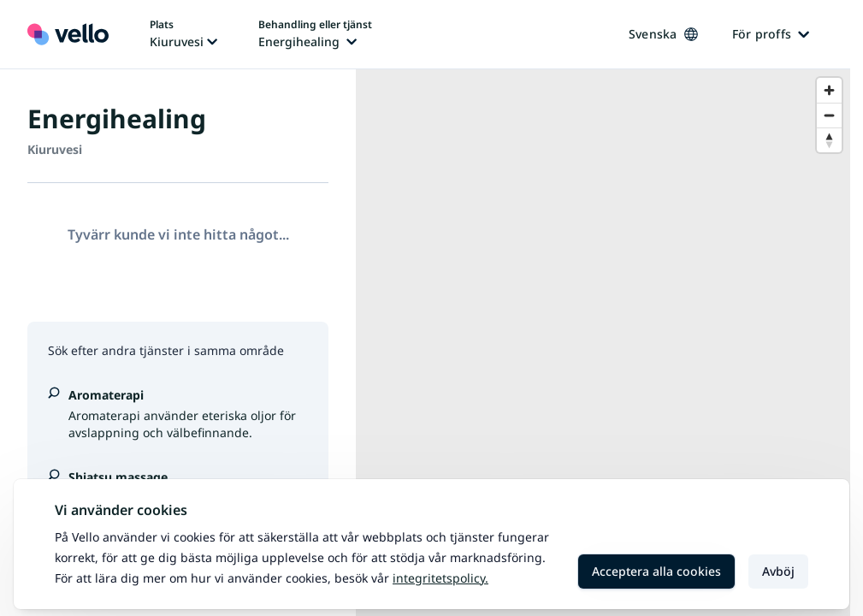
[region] (603, 343)
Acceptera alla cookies (656, 571)
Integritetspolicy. (440, 578)
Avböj (778, 571)
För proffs (771, 34)
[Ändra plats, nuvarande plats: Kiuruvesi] (183, 34)
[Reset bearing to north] (829, 140)
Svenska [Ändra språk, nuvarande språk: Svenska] (663, 34)
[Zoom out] (829, 115)
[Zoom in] (829, 90)
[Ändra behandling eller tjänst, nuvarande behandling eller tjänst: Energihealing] (315, 34)
